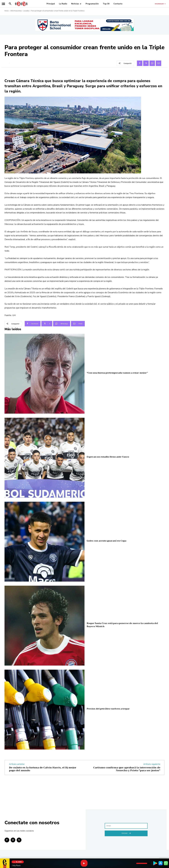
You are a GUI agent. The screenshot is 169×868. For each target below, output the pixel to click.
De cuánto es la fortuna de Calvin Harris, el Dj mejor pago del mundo (43, 769)
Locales (26, 11)
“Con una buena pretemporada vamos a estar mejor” (117, 373)
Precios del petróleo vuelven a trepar (108, 709)
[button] (10, 4)
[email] (126, 826)
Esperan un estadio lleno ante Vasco (108, 457)
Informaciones (16, 11)
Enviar (126, 833)
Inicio (7, 11)
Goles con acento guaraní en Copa (106, 541)
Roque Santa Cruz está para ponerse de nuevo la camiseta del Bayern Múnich (122, 625)
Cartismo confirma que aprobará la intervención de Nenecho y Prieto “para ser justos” (127, 769)
